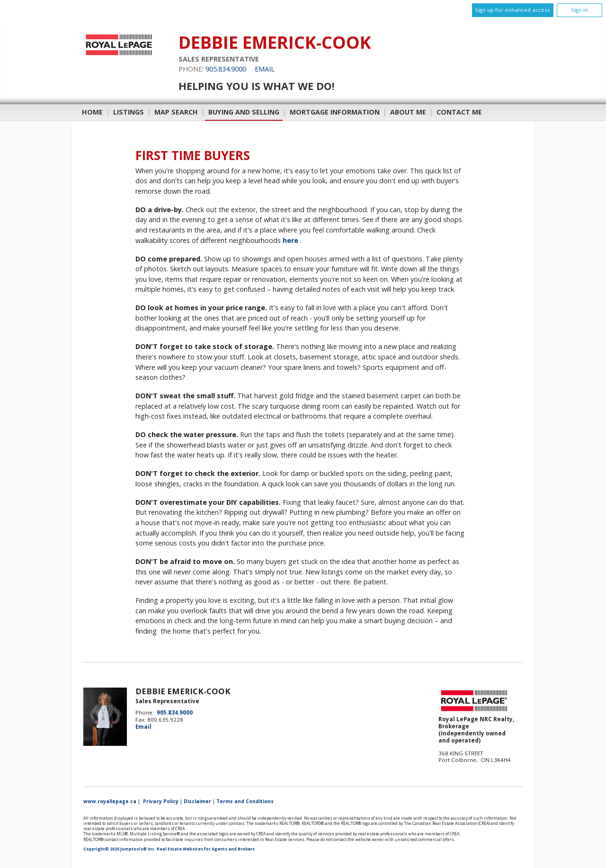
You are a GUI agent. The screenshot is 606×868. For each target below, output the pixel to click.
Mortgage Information (335, 112)
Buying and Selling (244, 112)
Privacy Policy (161, 801)
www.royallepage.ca (110, 801)
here (290, 240)
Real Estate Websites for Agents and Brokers (206, 849)
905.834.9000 (226, 69)
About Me (408, 112)
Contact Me (459, 112)
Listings (129, 112)
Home (92, 112)
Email (265, 69)
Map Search (176, 112)
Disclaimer (197, 801)
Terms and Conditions (245, 801)
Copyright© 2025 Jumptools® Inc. (120, 849)
